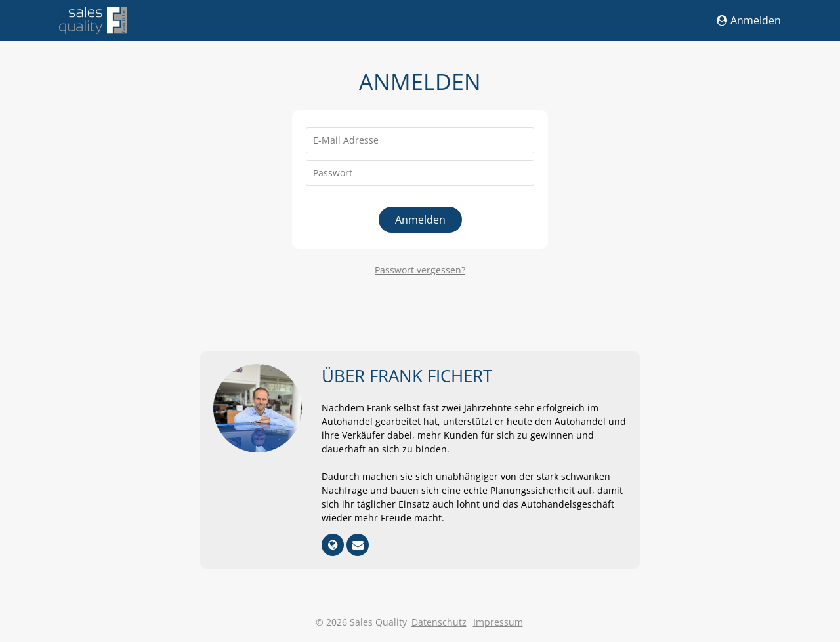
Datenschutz (439, 622)
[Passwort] (420, 173)
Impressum (498, 622)
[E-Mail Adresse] (420, 140)
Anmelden (749, 20)
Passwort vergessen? (420, 270)
